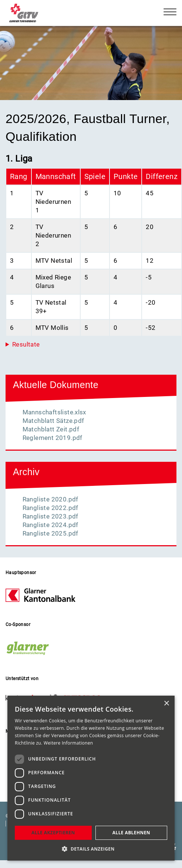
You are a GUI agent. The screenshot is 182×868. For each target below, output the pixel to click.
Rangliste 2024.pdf (50, 525)
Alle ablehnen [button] (131, 833)
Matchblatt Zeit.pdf (51, 429)
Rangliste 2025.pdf (50, 533)
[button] (91, 849)
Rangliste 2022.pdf (50, 508)
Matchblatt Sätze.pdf (53, 421)
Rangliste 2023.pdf (50, 516)
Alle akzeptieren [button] (53, 833)
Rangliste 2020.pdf (50, 499)
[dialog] (91, 778)
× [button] (166, 704)
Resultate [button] (26, 344)
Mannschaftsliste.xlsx (54, 412)
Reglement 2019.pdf (53, 438)
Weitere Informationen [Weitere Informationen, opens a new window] (68, 743)
